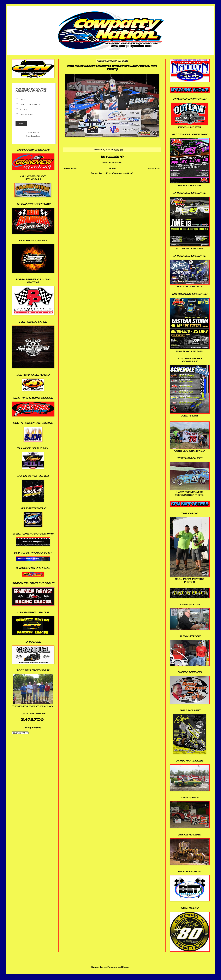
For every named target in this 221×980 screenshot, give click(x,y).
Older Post (154, 168)
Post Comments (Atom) (120, 173)
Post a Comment (112, 162)
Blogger (126, 967)
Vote (21, 124)
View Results (34, 132)
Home (112, 168)
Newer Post (70, 168)
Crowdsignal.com (34, 136)
